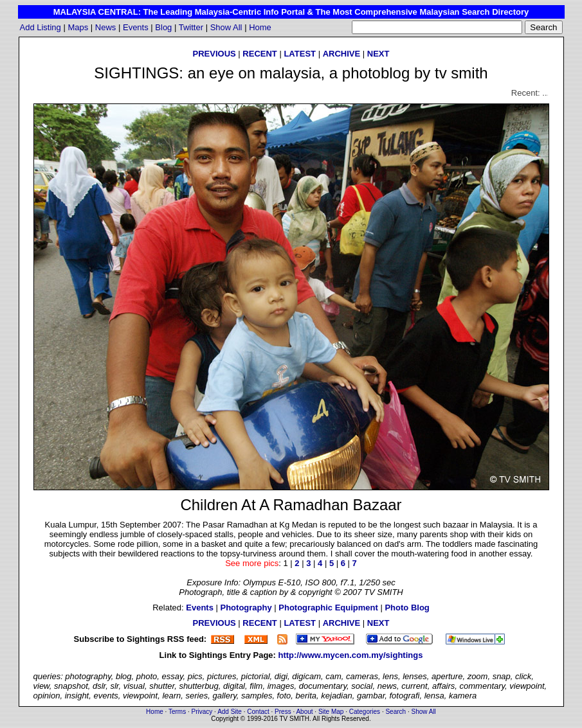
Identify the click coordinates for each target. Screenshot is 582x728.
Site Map (331, 712)
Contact (258, 712)
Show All (226, 27)
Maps (78, 27)
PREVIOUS (214, 54)
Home (260, 27)
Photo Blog (407, 608)
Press (283, 712)
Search (396, 712)
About (304, 712)
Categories (365, 712)
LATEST (300, 54)
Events (136, 27)
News (106, 27)
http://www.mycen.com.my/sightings (351, 655)
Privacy (202, 712)
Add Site (230, 712)
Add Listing (41, 27)
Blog (163, 27)
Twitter (191, 27)
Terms (177, 712)
